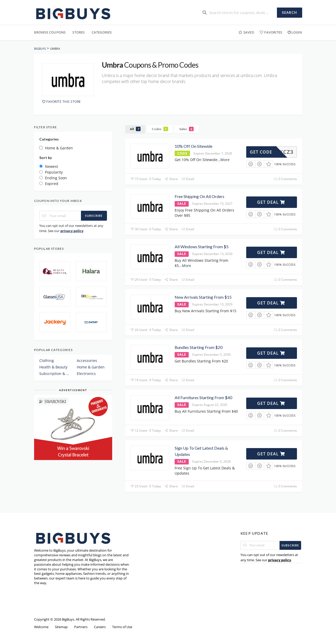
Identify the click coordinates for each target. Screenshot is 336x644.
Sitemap (61, 627)
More (225, 160)
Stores (78, 32)
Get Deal (271, 202)
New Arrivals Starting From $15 (203, 297)
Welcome (41, 627)
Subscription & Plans (54, 374)
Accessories (87, 361)
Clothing (47, 361)
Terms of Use (122, 627)
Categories (102, 32)
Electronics (86, 374)
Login (295, 32)
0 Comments (285, 179)
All (135, 129)
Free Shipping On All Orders (199, 196)
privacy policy (72, 231)
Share (171, 179)
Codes (160, 129)
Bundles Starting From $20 (199, 347)
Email (188, 179)
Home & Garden (91, 367)
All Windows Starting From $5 (202, 247)
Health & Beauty (53, 367)
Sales (186, 129)
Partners (81, 627)
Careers (100, 627)
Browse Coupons (50, 32)
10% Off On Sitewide (194, 146)
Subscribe (94, 216)
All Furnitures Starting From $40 (203, 397)
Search (289, 12)
